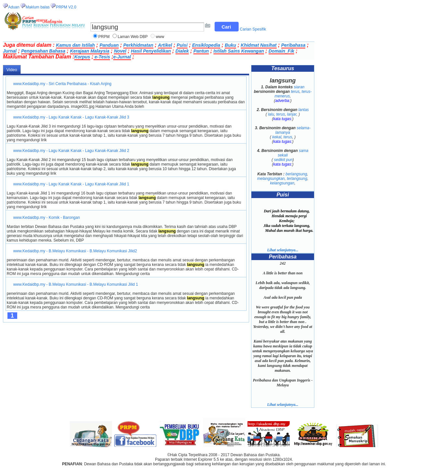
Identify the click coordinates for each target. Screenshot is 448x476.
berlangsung (296, 174)
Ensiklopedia (206, 45)
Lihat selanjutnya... (283, 250)
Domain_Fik (281, 51)
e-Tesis (102, 57)
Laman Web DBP (133, 37)
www (160, 37)
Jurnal (10, 51)
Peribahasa (293, 45)
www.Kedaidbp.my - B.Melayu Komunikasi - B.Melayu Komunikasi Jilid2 (75, 251)
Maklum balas (38, 7)
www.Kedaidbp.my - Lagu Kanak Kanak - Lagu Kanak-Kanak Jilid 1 (71, 184)
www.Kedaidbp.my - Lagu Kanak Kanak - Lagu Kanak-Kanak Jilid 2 (71, 151)
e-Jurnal (122, 57)
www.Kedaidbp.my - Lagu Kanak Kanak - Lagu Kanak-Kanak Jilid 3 (71, 117)
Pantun (201, 51)
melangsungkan (271, 179)
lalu (271, 114)
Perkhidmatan (138, 45)
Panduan (109, 45)
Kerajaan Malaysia (90, 51)
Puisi (182, 45)
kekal (277, 137)
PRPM (104, 37)
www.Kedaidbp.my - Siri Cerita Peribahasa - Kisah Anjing (62, 84)
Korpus (82, 57)
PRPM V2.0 (66, 7)
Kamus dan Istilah (76, 45)
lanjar (292, 114)
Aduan (14, 7)
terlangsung (297, 179)
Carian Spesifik (253, 29)
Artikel (165, 45)
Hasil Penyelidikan (151, 51)
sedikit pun (283, 160)
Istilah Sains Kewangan (239, 51)
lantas (304, 110)
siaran (299, 87)
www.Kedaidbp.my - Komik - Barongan (47, 218)
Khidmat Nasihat (259, 45)
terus (295, 92)
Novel (120, 51)
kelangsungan (282, 183)
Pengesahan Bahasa (43, 51)
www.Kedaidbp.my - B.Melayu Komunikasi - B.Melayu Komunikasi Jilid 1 (76, 284)
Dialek (182, 51)
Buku (230, 45)
